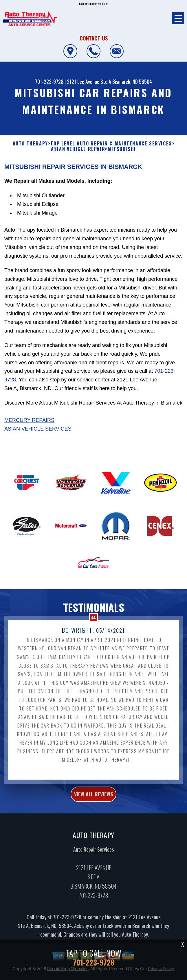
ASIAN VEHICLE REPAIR (78, 149)
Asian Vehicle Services (38, 429)
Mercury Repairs (29, 420)
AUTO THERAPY (30, 144)
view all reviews (93, 794)
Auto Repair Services (93, 850)
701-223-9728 (49, 82)
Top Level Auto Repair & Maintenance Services (111, 144)
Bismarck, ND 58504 (132, 82)
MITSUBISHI (122, 149)
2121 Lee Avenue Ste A (89, 82)
